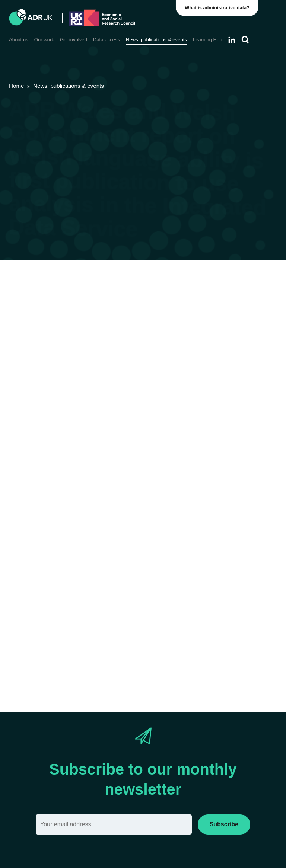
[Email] (114, 824)
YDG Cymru (220, 298)
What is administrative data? (218, 8)
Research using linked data (80, 298)
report (45, 340)
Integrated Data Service (193, 367)
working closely (59, 499)
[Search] (245, 40)
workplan (101, 411)
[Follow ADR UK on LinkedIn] (232, 40)
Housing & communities (91, 308)
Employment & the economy (163, 308)
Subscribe (224, 824)
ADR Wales (185, 298)
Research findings (143, 298)
